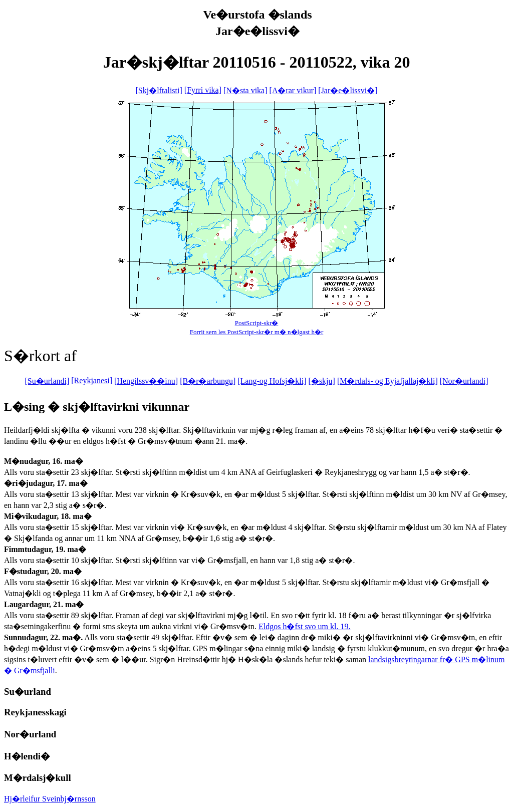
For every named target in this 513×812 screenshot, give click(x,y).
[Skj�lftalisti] (159, 90)
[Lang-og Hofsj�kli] (272, 381)
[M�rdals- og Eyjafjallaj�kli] (388, 381)
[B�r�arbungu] (208, 381)
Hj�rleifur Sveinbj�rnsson (50, 799)
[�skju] (322, 381)
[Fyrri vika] (203, 90)
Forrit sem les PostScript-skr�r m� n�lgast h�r (257, 332)
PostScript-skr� (257, 323)
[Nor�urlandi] (464, 381)
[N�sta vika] (245, 90)
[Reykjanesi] (92, 380)
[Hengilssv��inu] (146, 381)
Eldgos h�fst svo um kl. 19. (305, 626)
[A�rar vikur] (293, 90)
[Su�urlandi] (47, 381)
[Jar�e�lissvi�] (348, 90)
